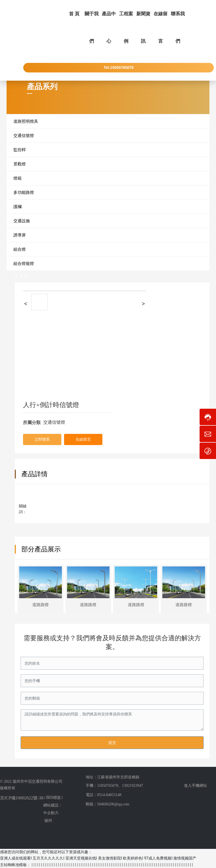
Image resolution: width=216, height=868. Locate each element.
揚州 (48, 820)
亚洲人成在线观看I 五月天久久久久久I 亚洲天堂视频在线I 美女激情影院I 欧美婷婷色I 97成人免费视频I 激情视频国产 (98, 858)
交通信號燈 (54, 422)
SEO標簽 (53, 797)
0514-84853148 (109, 795)
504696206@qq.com (113, 804)
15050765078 (108, 786)
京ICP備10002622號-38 (22, 798)
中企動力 (51, 813)
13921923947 (133, 786)
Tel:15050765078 (119, 68)
